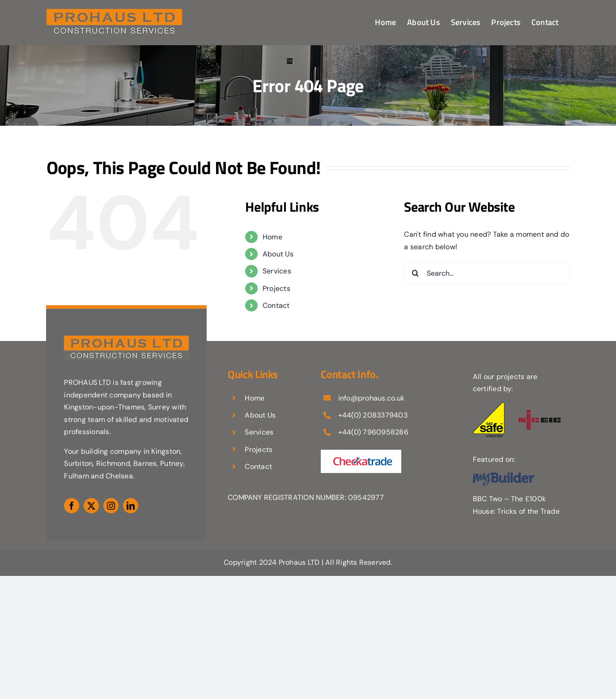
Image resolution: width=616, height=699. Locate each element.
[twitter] (91, 506)
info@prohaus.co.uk (371, 398)
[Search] (415, 273)
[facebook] (72, 506)
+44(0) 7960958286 (373, 432)
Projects (276, 288)
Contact (276, 305)
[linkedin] (131, 506)
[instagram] (111, 506)
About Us (278, 254)
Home (272, 237)
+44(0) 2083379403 (373, 415)
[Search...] (487, 273)
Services (277, 271)
